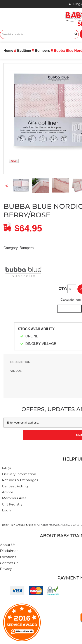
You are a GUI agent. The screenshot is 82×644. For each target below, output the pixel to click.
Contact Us (9, 563)
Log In (7, 510)
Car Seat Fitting (15, 486)
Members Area (14, 498)
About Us (8, 545)
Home (8, 51)
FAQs (7, 468)
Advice (8, 492)
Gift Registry (12, 504)
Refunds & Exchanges (20, 480)
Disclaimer (9, 551)
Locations (8, 557)
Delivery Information (19, 474)
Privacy (6, 569)
